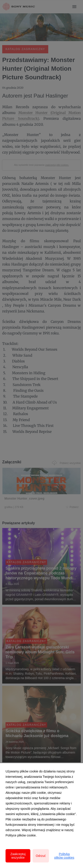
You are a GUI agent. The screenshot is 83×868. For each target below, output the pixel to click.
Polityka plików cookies (64, 856)
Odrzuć (41, 856)
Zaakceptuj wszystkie (18, 856)
